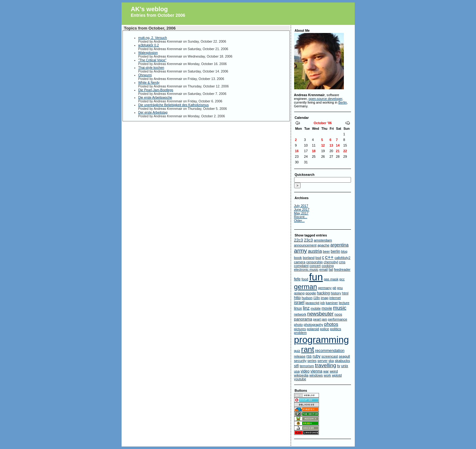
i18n (317, 298)
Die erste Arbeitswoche (155, 97)
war (326, 371)
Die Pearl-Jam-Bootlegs (156, 90)
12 (323, 145)
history (336, 293)
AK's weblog (149, 9)
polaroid (313, 329)
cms (342, 262)
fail (331, 269)
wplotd (337, 375)
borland (309, 258)
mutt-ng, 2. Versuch (153, 38)
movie (327, 308)
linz (306, 308)
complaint (301, 266)
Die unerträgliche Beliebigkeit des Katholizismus (174, 105)
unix (345, 366)
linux (298, 308)
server (323, 360)
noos (338, 314)
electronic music (306, 269)
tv (339, 366)
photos (331, 324)
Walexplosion (148, 53)
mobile (316, 308)
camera (300, 262)
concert (315, 266)
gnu (340, 288)
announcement (305, 245)
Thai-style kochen (151, 68)
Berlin (342, 102)
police (325, 329)
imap (325, 298)
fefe (297, 279)
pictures (300, 329)
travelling (326, 365)
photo (298, 325)
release (300, 356)
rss (309, 356)
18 (314, 151)
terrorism (307, 366)
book (298, 257)
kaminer (332, 303)
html (345, 293)
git (335, 288)
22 (345, 151)
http (298, 298)
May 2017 (301, 213)
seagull (344, 356)
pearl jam (320, 319)
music (340, 308)
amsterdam (323, 240)
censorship (314, 262)
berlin (335, 251)
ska (331, 361)
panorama (303, 319)
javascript (312, 303)
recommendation (330, 351)
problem (300, 333)
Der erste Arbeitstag (153, 112)
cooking (328, 266)
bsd (318, 258)
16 (297, 151)
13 (331, 145)
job (323, 303)
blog (344, 251)
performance (338, 319)
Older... (299, 221)
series (312, 361)
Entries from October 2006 (158, 15)
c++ (329, 257)
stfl (296, 366)
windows (316, 375)
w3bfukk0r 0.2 (149, 45)
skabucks (342, 360)
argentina (339, 245)
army (301, 251)
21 (338, 151)
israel (299, 302)
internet (335, 298)
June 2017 (302, 209)
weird (334, 371)
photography (314, 325)
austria (315, 251)
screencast (330, 356)
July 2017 (301, 206)
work (327, 375)
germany (325, 288)
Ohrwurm (145, 75)
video (305, 371)
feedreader (342, 269)
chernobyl (331, 262)
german (306, 287)
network (300, 314)
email (323, 269)
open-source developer (325, 99)
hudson (307, 298)
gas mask (331, 279)
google (311, 293)
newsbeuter (320, 314)
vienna (316, 371)
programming (322, 340)
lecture (344, 303)
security (300, 360)
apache (323, 245)
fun (316, 277)
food (305, 279)
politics (335, 329)
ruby (316, 356)
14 (338, 145)
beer (326, 251)
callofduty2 (342, 258)
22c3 (299, 240)
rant (308, 349)
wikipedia (301, 375)
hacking (323, 293)
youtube (300, 379)
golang (299, 293)
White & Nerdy (149, 82)
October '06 (323, 123)
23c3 (308, 240)
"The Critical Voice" (152, 60)
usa (297, 371)
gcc (342, 279)
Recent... (301, 217)
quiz (297, 351)
